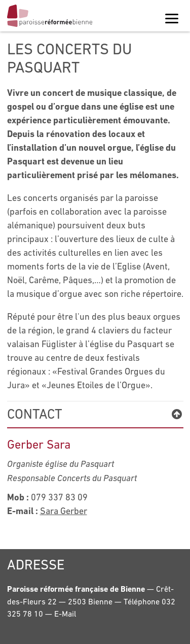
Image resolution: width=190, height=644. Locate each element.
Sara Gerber (64, 511)
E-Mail (65, 614)
